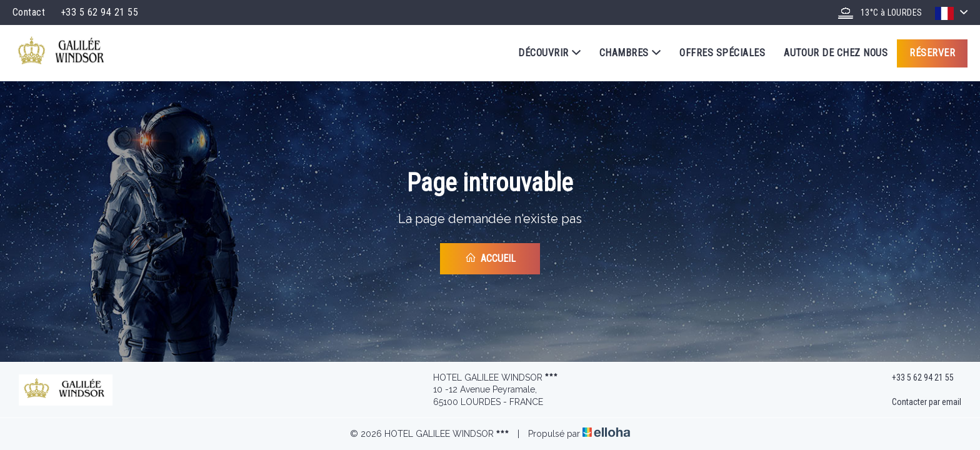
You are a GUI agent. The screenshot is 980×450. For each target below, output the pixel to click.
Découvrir (549, 53)
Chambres (630, 53)
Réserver (932, 53)
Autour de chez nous (836, 53)
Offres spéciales (722, 53)
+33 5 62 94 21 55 (916, 377)
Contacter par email (919, 402)
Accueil (490, 258)
